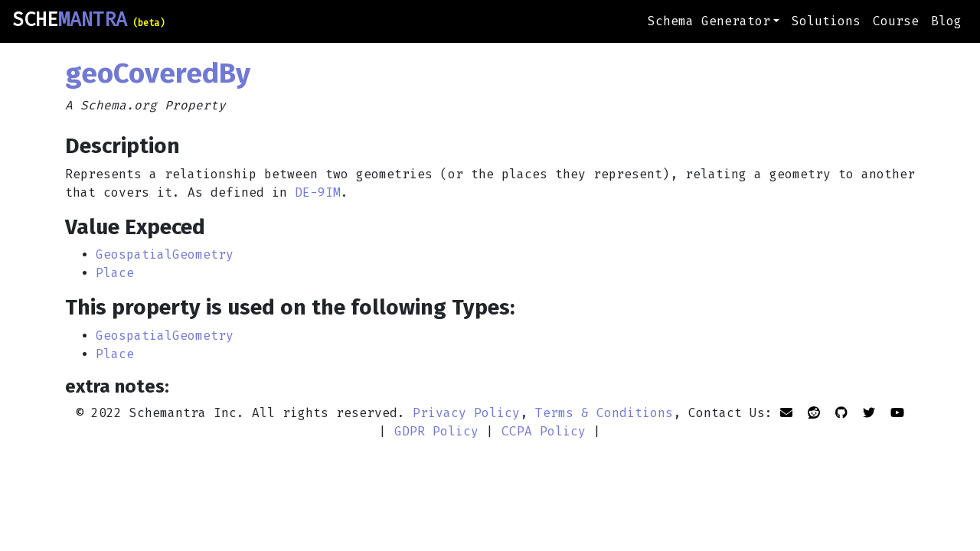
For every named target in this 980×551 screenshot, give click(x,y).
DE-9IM (318, 192)
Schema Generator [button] (709, 21)
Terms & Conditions (604, 413)
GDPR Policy (436, 431)
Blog (946, 21)
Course (896, 21)
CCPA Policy (544, 431)
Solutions (826, 21)
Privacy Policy (466, 413)
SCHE (88, 20)
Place (115, 273)
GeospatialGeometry (165, 254)
